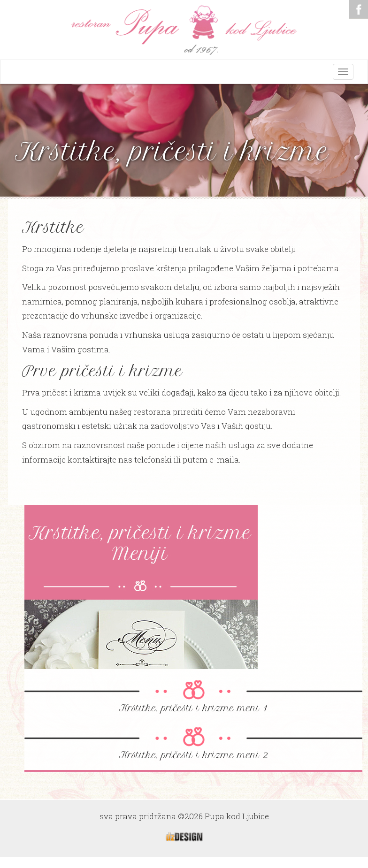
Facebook (359, 9)
